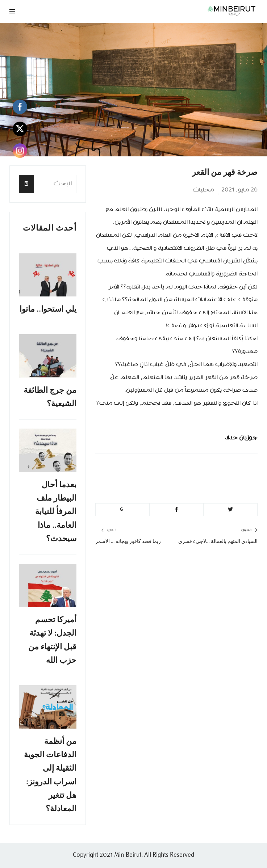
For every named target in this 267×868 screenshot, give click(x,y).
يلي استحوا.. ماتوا (48, 309)
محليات (203, 190)
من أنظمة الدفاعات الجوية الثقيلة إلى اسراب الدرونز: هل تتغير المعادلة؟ (50, 775)
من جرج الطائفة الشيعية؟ (50, 397)
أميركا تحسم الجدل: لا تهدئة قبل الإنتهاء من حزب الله (52, 640)
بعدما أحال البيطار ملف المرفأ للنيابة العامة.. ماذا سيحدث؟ (56, 512)
